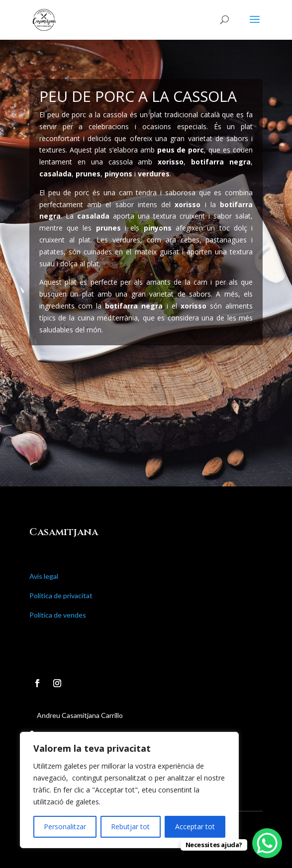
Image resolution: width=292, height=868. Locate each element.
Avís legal (44, 576)
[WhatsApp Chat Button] (267, 843)
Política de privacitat (61, 595)
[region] (129, 790)
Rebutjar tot (130, 827)
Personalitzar (65, 827)
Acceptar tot (195, 827)
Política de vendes (58, 615)
